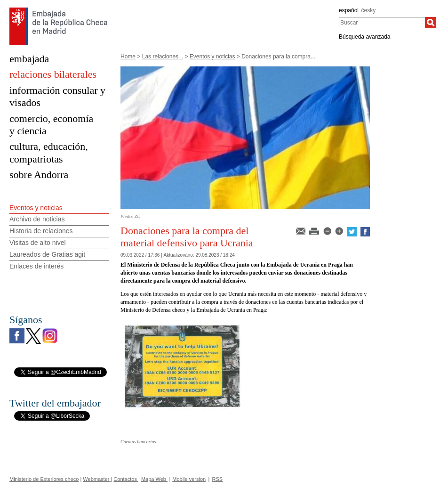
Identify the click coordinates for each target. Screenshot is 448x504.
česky (369, 10)
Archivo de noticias (37, 219)
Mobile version (189, 479)
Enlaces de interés (36, 266)
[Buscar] (431, 23)
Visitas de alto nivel (38, 243)
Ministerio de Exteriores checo (44, 479)
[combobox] (382, 23)
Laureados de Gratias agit (47, 254)
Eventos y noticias (212, 57)
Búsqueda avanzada (364, 37)
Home (128, 57)
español (349, 10)
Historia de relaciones (41, 231)
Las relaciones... (163, 57)
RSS (218, 479)
